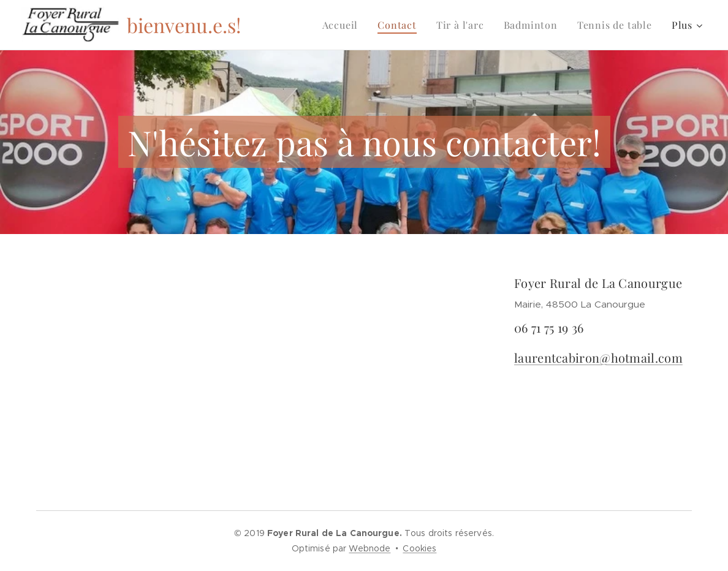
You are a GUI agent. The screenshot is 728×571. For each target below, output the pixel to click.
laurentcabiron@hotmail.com (598, 357)
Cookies (419, 548)
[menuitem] (344, 25)
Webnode (370, 548)
